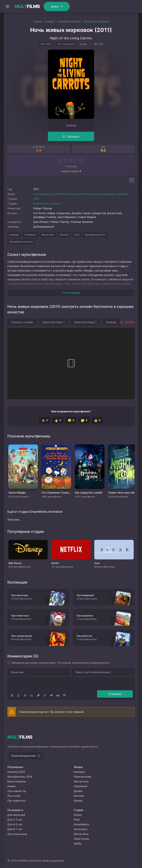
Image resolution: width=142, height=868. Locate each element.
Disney (78, 815)
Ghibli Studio (81, 839)
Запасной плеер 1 (54, 322)
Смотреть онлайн (22, 322)
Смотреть (73, 136)
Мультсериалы (17, 781)
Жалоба (127, 322)
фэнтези (96, 194)
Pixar (77, 820)
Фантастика (48, 235)
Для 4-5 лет (15, 824)
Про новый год (17, 791)
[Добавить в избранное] (132, 181)
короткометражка (62, 194)
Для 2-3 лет (15, 820)
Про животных (17, 801)
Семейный (80, 786)
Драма (78, 791)
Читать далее (71, 293)
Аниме (11, 786)
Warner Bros (81, 834)
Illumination (81, 829)
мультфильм (41, 194)
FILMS (27, 6)
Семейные (30, 235)
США (36, 199)
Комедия (14, 235)
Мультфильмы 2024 (20, 777)
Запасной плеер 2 (85, 322)
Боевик (78, 801)
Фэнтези (64, 235)
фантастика (83, 194)
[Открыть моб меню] (7, 6)
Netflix (78, 844)
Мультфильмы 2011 (95, 235)
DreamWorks (81, 824)
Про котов (14, 796)
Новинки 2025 (16, 772)
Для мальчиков (17, 834)
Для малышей (16, 815)
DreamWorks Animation (47, 203)
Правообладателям (23, 756)
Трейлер (71, 125)
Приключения (82, 777)
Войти (55, 7)
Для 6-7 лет (15, 829)
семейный (122, 194)
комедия (109, 194)
